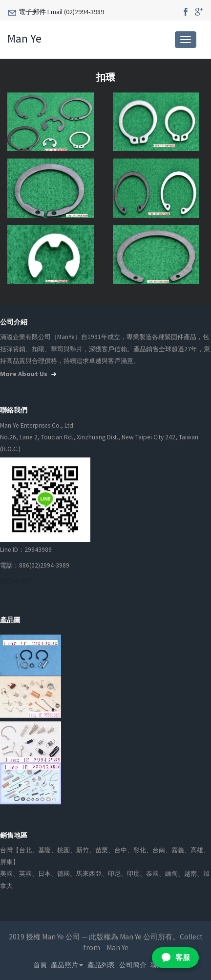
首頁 (40, 965)
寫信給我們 (16, 581)
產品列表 (101, 965)
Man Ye (24, 38)
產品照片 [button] (67, 965)
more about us (29, 374)
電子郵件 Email (41, 12)
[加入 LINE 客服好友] (175, 957)
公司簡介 (133, 965)
